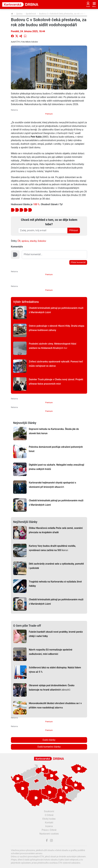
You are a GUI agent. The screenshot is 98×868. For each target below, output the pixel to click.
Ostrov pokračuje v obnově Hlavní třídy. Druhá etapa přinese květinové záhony (57, 328)
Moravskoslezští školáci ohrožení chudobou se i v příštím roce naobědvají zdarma (55, 705)
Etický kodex (49, 819)
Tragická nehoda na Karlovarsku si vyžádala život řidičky (55, 584)
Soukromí (49, 811)
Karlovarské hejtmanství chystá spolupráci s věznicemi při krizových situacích (52, 485)
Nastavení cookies (49, 834)
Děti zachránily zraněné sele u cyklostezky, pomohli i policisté (56, 566)
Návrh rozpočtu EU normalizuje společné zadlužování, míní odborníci (51, 652)
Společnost (31, 14)
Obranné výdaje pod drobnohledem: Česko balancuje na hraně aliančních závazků (52, 688)
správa (25, 241)
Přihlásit (74, 230)
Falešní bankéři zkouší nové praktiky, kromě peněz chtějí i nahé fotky (56, 634)
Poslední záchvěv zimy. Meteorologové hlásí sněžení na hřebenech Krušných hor (53, 346)
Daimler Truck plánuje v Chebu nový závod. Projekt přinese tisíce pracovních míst (56, 382)
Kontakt (49, 823)
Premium (49, 114)
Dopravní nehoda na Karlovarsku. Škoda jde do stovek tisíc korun (54, 431)
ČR (19, 241)
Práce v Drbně (49, 830)
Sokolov (42, 241)
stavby (33, 241)
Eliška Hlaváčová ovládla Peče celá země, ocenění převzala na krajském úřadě (56, 530)
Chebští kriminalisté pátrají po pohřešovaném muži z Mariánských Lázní (56, 310)
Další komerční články (49, 747)
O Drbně (49, 815)
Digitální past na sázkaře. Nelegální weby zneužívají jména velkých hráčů (56, 467)
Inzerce (49, 826)
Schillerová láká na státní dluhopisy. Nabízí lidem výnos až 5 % (55, 670)
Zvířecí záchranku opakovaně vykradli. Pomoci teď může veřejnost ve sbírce (56, 364)
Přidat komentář (78, 262)
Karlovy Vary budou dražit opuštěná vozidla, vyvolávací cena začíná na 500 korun (52, 548)
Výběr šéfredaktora (26, 302)
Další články (49, 740)
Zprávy (19, 14)
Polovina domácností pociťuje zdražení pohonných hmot (56, 449)
